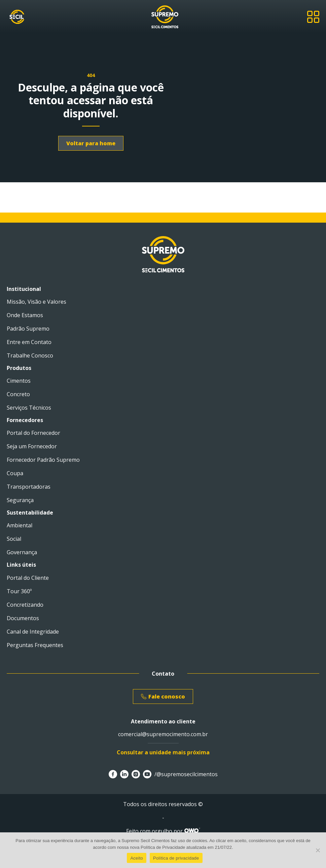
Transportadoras (29, 487)
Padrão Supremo (28, 329)
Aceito (137, 858)
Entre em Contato (29, 342)
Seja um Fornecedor (32, 446)
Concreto (18, 394)
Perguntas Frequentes (35, 645)
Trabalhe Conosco (30, 355)
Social (14, 539)
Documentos (23, 618)
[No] (318, 850)
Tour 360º (19, 591)
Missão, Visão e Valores (37, 302)
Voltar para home (91, 143)
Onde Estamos (25, 315)
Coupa (15, 473)
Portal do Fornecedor (33, 433)
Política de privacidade (176, 858)
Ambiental (20, 525)
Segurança (20, 500)
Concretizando (25, 605)
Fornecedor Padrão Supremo (43, 460)
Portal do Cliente (28, 578)
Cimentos (19, 381)
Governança (22, 552)
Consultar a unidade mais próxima (163, 752)
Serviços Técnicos (29, 408)
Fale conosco (163, 696)
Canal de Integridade (33, 632)
